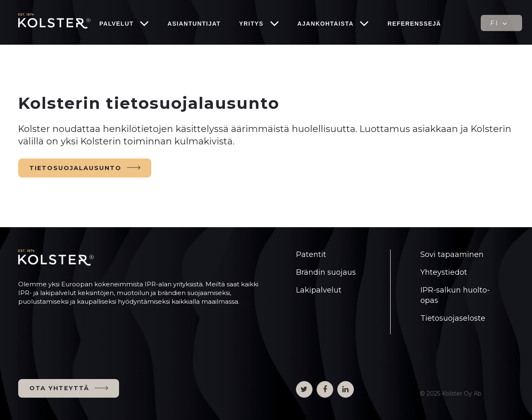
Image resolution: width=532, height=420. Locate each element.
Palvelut (116, 24)
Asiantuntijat (194, 24)
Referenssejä (414, 24)
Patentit (311, 254)
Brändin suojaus (326, 272)
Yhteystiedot (444, 272)
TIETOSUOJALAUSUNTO (75, 168)
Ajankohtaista (326, 24)
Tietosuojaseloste (453, 318)
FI (500, 23)
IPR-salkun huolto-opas (455, 295)
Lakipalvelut (319, 290)
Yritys (252, 24)
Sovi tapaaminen (452, 254)
